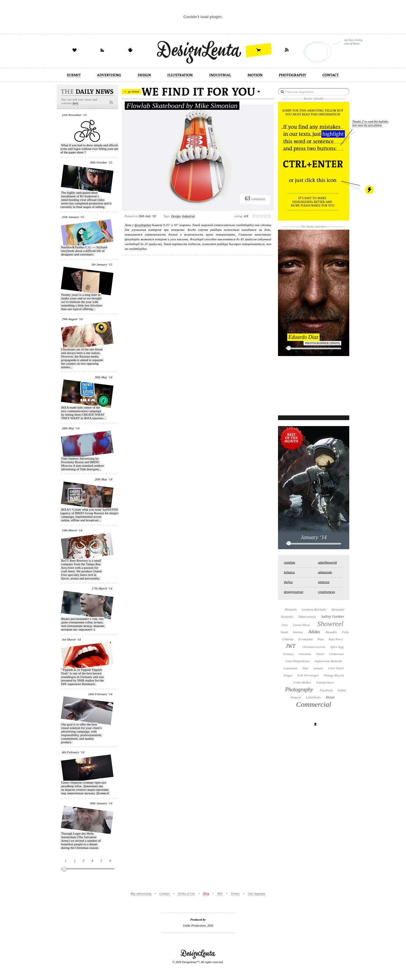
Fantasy (289, 654)
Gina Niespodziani (297, 661)
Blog (206, 893)
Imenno (298, 632)
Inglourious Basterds (328, 661)
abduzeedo (325, 572)
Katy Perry (336, 639)
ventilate (290, 562)
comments (255, 198)
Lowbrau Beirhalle (314, 609)
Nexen (320, 654)
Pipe (305, 668)
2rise (285, 625)
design (176, 216)
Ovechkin (305, 654)
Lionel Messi (302, 625)
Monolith (290, 609)
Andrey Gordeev (332, 617)
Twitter (235, 893)
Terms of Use (186, 893)
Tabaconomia (307, 617)
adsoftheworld (327, 562)
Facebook (326, 690)
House (330, 697)
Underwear (337, 654)
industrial (188, 216)
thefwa (288, 582)
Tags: (167, 216)
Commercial (314, 704)
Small (284, 632)
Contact (164, 893)
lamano (318, 668)
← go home (131, 91)
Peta (321, 639)
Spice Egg (337, 647)
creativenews (327, 592)
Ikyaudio (331, 632)
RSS (220, 893)
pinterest (324, 582)
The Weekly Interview (314, 227)
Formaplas (306, 639)
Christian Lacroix (314, 647)
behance (289, 572)
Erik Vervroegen (308, 675)
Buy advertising (141, 893)
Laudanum (290, 668)
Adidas (314, 632)
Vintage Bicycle (334, 675)
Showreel (330, 624)
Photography (299, 690)
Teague (288, 675)
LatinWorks (313, 697)
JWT (291, 646)
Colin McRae (302, 682)
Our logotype (257, 893)
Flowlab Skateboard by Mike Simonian (182, 106)
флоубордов (143, 225)
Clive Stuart (336, 668)
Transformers (325, 682)
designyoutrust (294, 592)
